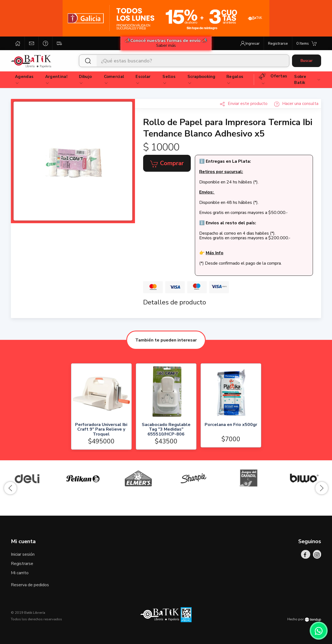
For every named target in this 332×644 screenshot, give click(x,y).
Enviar (244, 104)
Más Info (215, 253)
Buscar (307, 61)
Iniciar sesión (23, 554)
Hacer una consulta (296, 104)
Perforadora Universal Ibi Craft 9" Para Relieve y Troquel (101, 429)
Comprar (167, 164)
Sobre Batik (308, 80)
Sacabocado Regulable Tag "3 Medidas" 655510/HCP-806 (166, 429)
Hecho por (304, 619)
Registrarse (22, 564)
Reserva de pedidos (30, 585)
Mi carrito (20, 573)
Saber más (166, 46)
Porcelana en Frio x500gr (231, 425)
